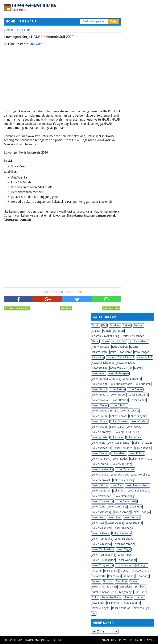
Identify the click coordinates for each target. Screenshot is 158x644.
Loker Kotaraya (101, 459)
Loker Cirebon (139, 421)
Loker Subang (134, 523)
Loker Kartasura (101, 448)
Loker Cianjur (100, 405)
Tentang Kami (108, 640)
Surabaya (140, 587)
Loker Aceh (99, 373)
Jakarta (134, 347)
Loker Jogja (99, 443)
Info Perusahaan (138, 341)
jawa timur (98, 603)
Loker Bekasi (135, 389)
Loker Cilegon (137, 416)
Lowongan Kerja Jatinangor (132, 565)
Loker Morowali (101, 480)
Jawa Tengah (142, 352)
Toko (95, 597)
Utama (128, 597)
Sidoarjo (108, 581)
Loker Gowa (134, 427)
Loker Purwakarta (102, 501)
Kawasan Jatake (126, 363)
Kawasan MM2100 (121, 368)
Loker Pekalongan (138, 491)
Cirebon (119, 331)
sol (94, 613)
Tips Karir (140, 592)
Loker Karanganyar (119, 443)
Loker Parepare (101, 491)
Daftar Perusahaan (133, 336)
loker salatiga (141, 608)
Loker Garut (117, 427)
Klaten (138, 368)
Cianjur (96, 331)
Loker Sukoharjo (123, 528)
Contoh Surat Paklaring (106, 336)
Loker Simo (99, 517)
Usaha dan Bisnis (111, 597)
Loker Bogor (118, 395)
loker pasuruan (121, 608)
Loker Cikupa (100, 416)
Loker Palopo (100, 485)
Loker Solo (98, 523)
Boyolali (138, 325)
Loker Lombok (101, 464)
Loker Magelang (121, 464)
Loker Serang (122, 512)
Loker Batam (117, 389)
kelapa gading (131, 603)
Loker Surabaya (124, 539)
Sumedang (126, 587)
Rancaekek (115, 576)
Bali (105, 325)
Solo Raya (122, 581)
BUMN (96, 325)
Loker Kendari (100, 453)
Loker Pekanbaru (102, 496)
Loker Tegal (124, 549)
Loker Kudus (120, 459)
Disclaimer (147, 640)
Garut (95, 341)
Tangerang (125, 592)
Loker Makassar (125, 469)
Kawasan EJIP (145, 357)
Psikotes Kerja (141, 571)
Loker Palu (117, 485)
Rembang (129, 576)
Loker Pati (119, 491)
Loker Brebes (120, 400)
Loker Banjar (100, 384)
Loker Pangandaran (138, 485)
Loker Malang (100, 475)
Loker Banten (143, 384)
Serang (96, 581)
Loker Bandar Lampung (106, 379)
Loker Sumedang (102, 539)
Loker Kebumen (123, 448)
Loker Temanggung (103, 555)
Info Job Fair (119, 341)
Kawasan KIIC (100, 368)
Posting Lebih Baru (17, 308)
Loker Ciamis (138, 400)
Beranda (66, 308)
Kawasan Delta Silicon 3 (120, 357)
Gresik (105, 341)
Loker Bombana (138, 395)
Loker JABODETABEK (127, 432)
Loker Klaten (119, 453)
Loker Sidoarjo (141, 512)
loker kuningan (101, 608)
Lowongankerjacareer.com (42, 640)
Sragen (134, 581)
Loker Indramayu (102, 432)
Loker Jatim (117, 437)
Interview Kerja (101, 347)
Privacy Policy (129, 640)
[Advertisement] (62, 80)
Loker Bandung (132, 379)
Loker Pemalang (124, 496)
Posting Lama (111, 308)
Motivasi (125, 571)
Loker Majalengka (102, 469)
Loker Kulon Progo (141, 459)
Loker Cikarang (130, 411)
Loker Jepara (134, 437)
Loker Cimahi (100, 421)
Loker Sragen (115, 523)
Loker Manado (119, 475)
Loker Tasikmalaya (103, 549)
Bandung (115, 325)
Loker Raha (99, 507)
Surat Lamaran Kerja (104, 592)
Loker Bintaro (100, 395)
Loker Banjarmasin (121, 384)
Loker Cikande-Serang (105, 411)
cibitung (139, 597)
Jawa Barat (125, 352)
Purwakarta (99, 576)
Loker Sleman (132, 517)
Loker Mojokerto (141, 475)
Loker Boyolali (101, 400)
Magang (97, 571)
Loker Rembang (117, 507)
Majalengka (111, 571)
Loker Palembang (124, 480)
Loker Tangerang (124, 544)
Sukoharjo (98, 587)
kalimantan (114, 603)
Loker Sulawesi (101, 533)
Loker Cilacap (118, 416)
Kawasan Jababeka (103, 363)
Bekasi (127, 325)
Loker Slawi (115, 517)
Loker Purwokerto (126, 501)
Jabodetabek (120, 347)
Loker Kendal (143, 448)
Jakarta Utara (100, 352)
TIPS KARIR (28, 21)
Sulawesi (112, 587)
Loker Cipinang (119, 421)
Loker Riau (136, 507)
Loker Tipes (125, 555)
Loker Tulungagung (103, 560)
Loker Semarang (102, 512)
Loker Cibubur (119, 405)
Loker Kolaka (136, 453)
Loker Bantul (99, 389)
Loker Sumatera (122, 533)
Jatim (113, 352)
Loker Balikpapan (118, 373)
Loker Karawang (143, 443)
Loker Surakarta (101, 544)
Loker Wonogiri (127, 560)
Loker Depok (100, 427)
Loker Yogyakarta (102, 565)
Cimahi (107, 331)
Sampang (143, 576)
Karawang (98, 357)
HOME (11, 21)
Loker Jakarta (100, 437)
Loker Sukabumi (101, 528)
